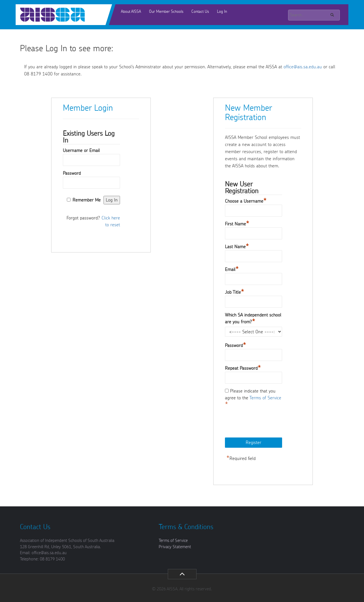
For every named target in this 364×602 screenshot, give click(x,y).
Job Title (234, 292)
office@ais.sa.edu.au (303, 67)
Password (72, 173)
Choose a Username (246, 201)
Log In (222, 12)
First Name (237, 224)
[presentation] (268, 423)
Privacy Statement (175, 547)
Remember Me (87, 200)
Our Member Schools (166, 12)
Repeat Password (243, 368)
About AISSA (131, 12)
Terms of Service (265, 398)
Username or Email (81, 151)
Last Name (237, 247)
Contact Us (200, 12)
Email (232, 270)
